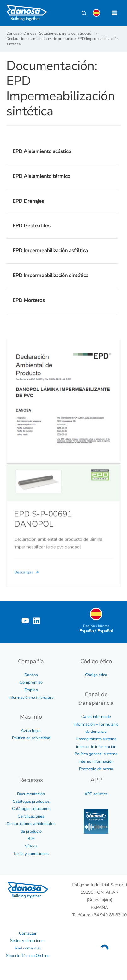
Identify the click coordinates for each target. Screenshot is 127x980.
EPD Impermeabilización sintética (50, 276)
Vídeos (31, 846)
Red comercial (28, 948)
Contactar (28, 933)
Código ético (96, 675)
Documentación (31, 794)
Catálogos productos (31, 801)
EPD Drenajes (28, 201)
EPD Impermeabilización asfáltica (50, 251)
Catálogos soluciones (31, 809)
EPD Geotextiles (32, 226)
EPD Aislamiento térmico (41, 176)
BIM (31, 839)
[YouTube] (25, 621)
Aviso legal (31, 731)
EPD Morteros (29, 300)
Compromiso (31, 682)
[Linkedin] (37, 621)
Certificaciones (31, 816)
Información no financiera (31, 698)
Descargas (27, 580)
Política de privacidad (31, 738)
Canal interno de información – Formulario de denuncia (96, 724)
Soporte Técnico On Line (28, 956)
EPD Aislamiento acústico (42, 151)
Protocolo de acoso (96, 769)
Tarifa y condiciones (31, 854)
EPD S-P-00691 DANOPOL (43, 527)
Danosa (31, 675)
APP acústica (96, 794)
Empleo (31, 690)
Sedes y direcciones (28, 941)
